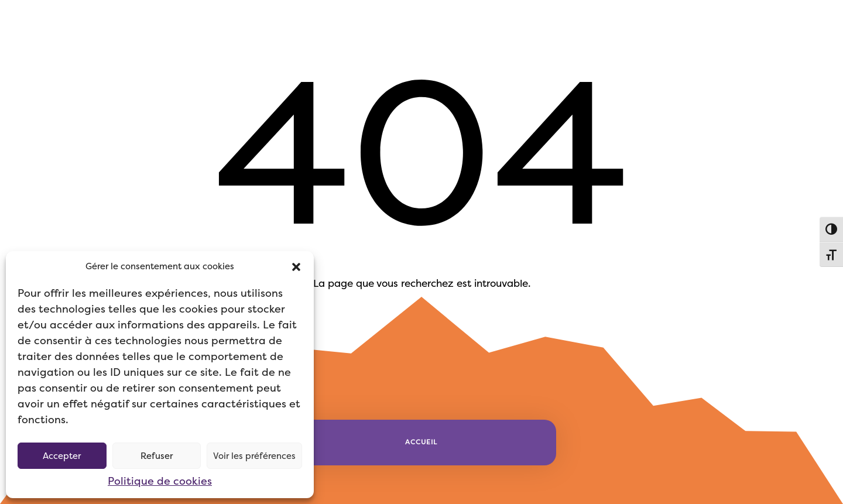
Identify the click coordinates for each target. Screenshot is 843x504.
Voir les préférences (254, 456)
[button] (296, 267)
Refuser (157, 456)
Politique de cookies (160, 481)
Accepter (62, 456)
